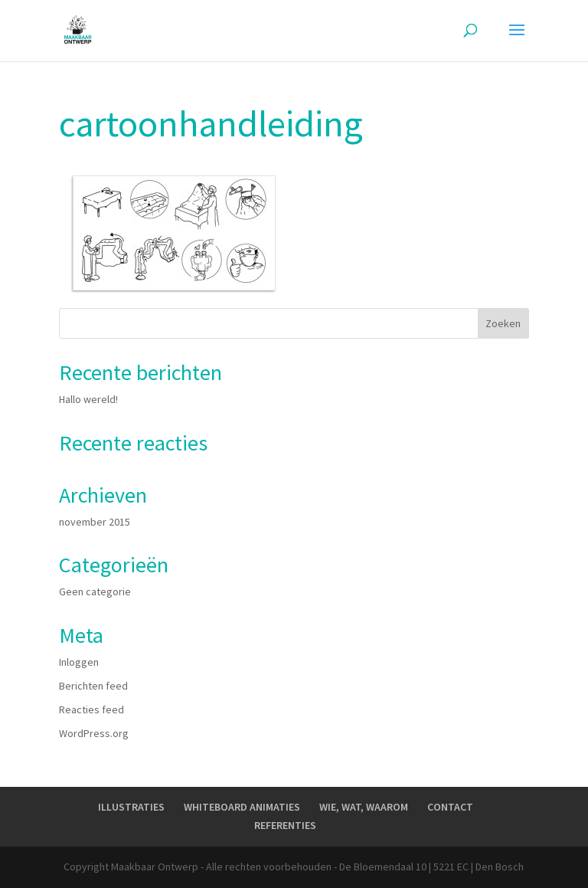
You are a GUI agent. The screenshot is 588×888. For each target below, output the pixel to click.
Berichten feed (93, 686)
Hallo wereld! (88, 399)
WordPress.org (94, 733)
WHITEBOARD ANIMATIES (242, 807)
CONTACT (450, 807)
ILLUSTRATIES (131, 807)
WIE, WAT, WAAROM (364, 807)
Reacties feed (91, 709)
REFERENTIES (285, 825)
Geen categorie (95, 591)
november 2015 (95, 522)
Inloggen (79, 662)
